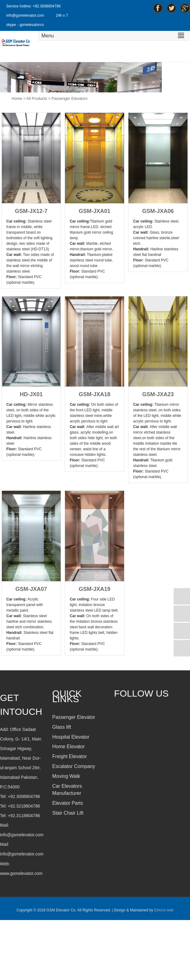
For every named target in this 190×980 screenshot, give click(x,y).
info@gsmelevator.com (25, 15)
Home (17, 99)
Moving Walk (66, 776)
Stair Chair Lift (68, 813)
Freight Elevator (70, 756)
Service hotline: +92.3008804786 (33, 6)
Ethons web (163, 910)
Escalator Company (74, 766)
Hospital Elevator (71, 737)
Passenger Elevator (74, 717)
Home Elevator (69, 747)
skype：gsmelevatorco (25, 25)
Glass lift (62, 727)
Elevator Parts (68, 803)
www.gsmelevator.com (21, 874)
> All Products (35, 99)
